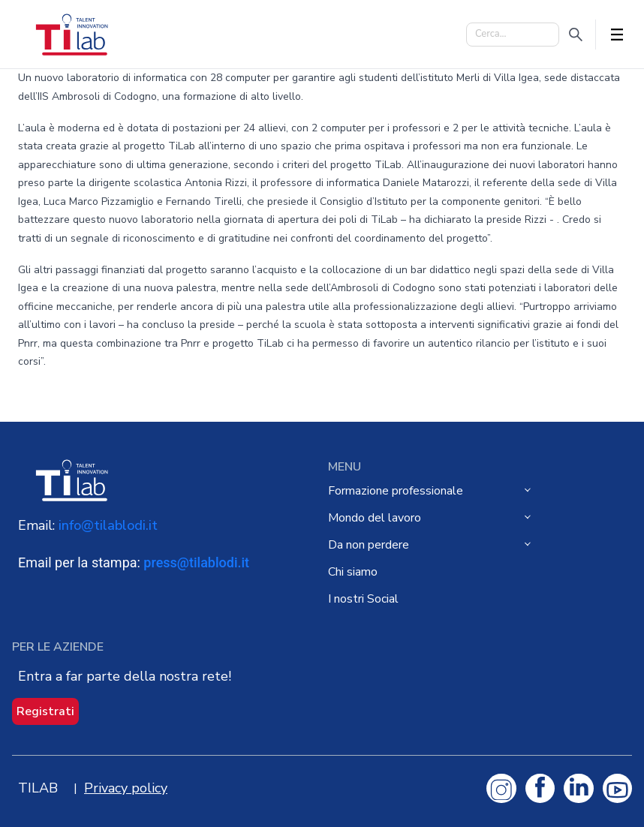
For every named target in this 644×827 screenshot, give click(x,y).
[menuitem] (436, 491)
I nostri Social (363, 599)
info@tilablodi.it (108, 525)
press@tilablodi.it (196, 562)
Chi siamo (353, 572)
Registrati (45, 711)
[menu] (480, 545)
